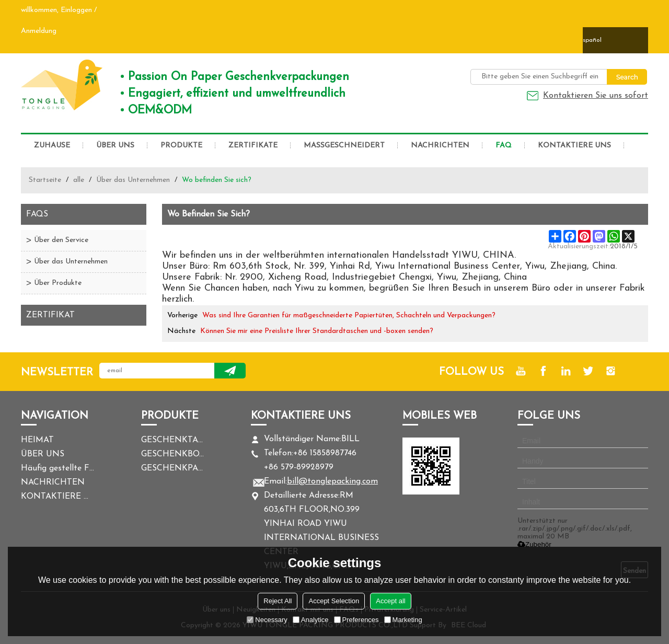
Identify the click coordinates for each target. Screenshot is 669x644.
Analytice (311, 620)
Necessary (267, 620)
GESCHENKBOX (172, 454)
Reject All (278, 601)
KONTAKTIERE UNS (574, 146)
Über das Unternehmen (133, 180)
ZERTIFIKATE (253, 146)
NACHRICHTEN (440, 146)
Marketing (403, 620)
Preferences (356, 620)
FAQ (504, 146)
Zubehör (534, 544)
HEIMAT (37, 440)
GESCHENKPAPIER (172, 468)
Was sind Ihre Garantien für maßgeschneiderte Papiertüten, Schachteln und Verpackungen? (349, 315)
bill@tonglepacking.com (332, 481)
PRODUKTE (181, 146)
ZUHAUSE (52, 146)
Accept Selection (334, 601)
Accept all (390, 601)
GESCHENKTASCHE (172, 440)
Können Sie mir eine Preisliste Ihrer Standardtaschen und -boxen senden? (317, 331)
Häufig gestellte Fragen (57, 468)
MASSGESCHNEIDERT (344, 146)
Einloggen (76, 10)
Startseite (45, 180)
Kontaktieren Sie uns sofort (596, 96)
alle (79, 180)
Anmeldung (39, 31)
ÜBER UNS (115, 146)
